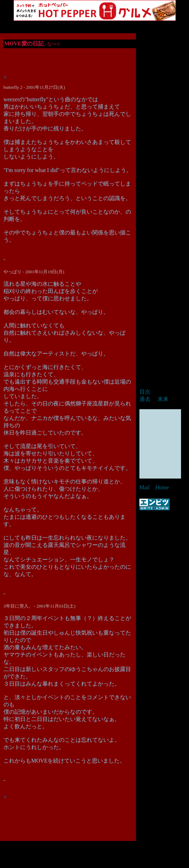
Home (162, 487)
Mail (145, 487)
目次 (145, 392)
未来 (163, 399)
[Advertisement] (95, 851)
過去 (145, 399)
